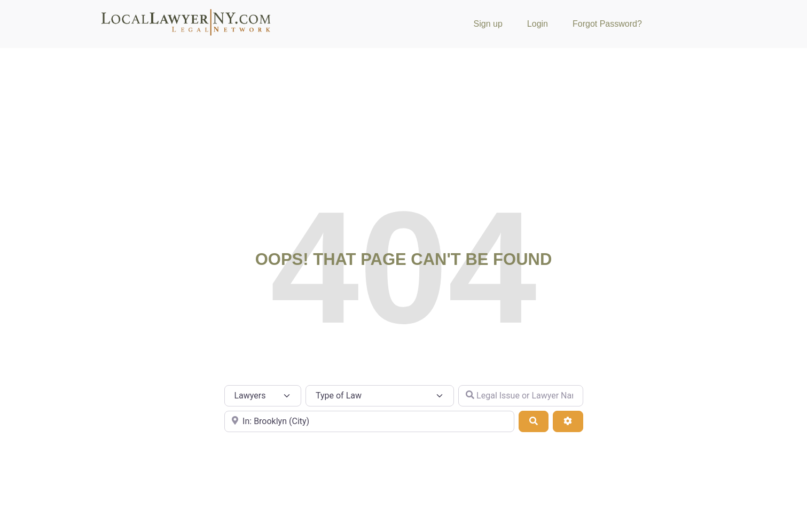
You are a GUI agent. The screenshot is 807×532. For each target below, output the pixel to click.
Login (538, 24)
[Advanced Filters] (568, 421)
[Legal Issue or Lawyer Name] (521, 396)
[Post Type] (263, 396)
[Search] (534, 421)
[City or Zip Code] (369, 421)
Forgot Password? (607, 24)
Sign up (488, 24)
